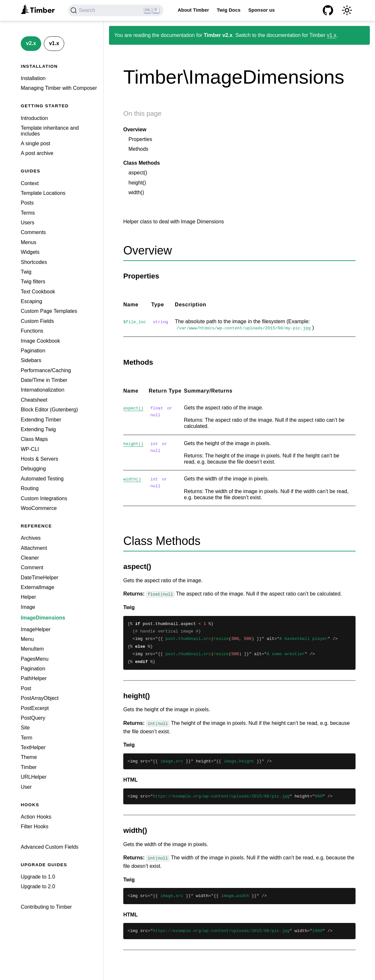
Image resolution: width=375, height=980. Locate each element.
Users (28, 223)
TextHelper (33, 747)
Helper (28, 597)
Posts (27, 203)
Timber (29, 767)
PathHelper (34, 678)
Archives (31, 538)
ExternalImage (37, 587)
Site (25, 728)
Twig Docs (229, 10)
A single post (36, 143)
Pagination (33, 351)
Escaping (31, 301)
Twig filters (33, 282)
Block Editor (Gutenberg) (49, 410)
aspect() (138, 173)
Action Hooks (36, 817)
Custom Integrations (44, 498)
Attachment (34, 548)
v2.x (31, 43)
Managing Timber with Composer (59, 88)
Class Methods (142, 163)
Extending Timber (41, 420)
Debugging (33, 469)
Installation (33, 78)
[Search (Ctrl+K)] (116, 10)
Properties (140, 139)
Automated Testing (42, 479)
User (26, 787)
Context (30, 183)
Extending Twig (38, 429)
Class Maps (34, 439)
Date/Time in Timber (44, 380)
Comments (33, 232)
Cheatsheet (34, 400)
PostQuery (33, 718)
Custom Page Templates (49, 311)
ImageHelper (36, 629)
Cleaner (30, 558)
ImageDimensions (43, 618)
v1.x (54, 43)
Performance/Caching (46, 370)
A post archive (37, 153)
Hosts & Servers (40, 459)
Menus (29, 242)
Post (26, 688)
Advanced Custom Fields (50, 847)
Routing (30, 488)
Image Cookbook (40, 341)
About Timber (193, 10)
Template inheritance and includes (50, 131)
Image (28, 607)
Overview (135, 130)
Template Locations (43, 193)
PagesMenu (35, 659)
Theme (29, 757)
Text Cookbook (38, 292)
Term (27, 738)
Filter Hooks (35, 827)
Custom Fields (37, 321)
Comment (32, 567)
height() (137, 183)
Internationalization (42, 390)
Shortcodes (34, 262)
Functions (32, 331)
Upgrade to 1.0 (38, 877)
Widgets (30, 252)
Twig (26, 272)
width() (136, 192)
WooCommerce (39, 508)
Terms (28, 213)
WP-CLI (30, 449)
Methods (138, 149)
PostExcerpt (35, 708)
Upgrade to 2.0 (38, 886)
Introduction (34, 118)
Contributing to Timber (46, 907)
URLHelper (34, 777)
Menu (27, 639)
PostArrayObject (40, 698)
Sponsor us (261, 10)
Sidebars (31, 360)
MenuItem (32, 649)
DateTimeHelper (40, 578)
